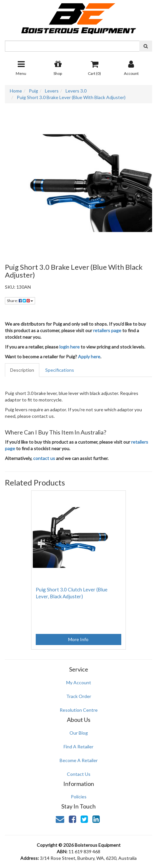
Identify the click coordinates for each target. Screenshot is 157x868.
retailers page (107, 330)
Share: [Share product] (20, 301)
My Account (79, 682)
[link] (72, 819)
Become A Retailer (79, 760)
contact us (44, 458)
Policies (79, 797)
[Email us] (60, 819)
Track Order (79, 696)
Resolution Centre (79, 710)
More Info (78, 639)
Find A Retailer (78, 747)
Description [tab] (22, 370)
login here (69, 347)
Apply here (89, 357)
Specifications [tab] (60, 370)
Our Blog (79, 733)
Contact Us (79, 774)
